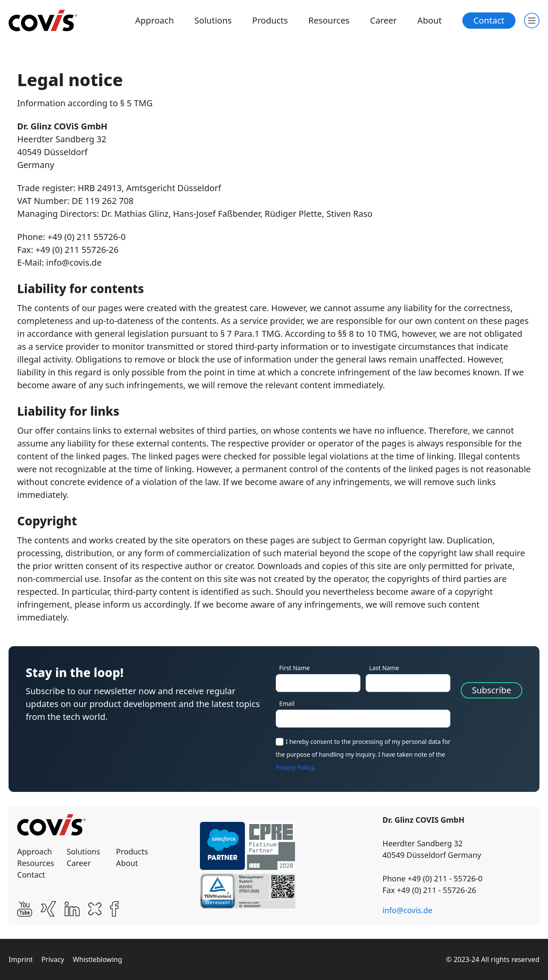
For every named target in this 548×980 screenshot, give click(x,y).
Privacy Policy (295, 767)
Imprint (21, 959)
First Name (295, 668)
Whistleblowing (97, 959)
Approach (155, 20)
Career (383, 20)
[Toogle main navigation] (532, 21)
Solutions (213, 20)
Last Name (384, 668)
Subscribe (491, 690)
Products (270, 20)
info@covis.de (407, 910)
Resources (329, 20)
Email (287, 703)
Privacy (53, 959)
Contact (489, 20)
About (430, 20)
